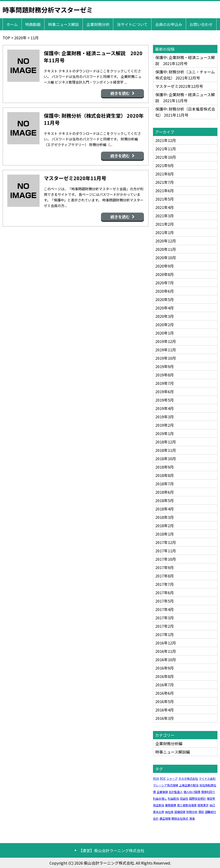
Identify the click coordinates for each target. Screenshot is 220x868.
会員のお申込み (169, 24)
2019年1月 (165, 433)
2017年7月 (165, 584)
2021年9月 (165, 165)
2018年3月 (165, 517)
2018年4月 (165, 509)
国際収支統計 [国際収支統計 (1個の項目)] (197, 799)
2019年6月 (165, 391)
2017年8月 (165, 576)
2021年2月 (165, 224)
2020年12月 (166, 241)
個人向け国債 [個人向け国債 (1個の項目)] (192, 792)
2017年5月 (165, 601)
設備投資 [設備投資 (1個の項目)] (180, 812)
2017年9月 (165, 567)
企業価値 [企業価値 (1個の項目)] (162, 792)
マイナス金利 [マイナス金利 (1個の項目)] (207, 779)
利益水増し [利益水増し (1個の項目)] (160, 799)
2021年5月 (165, 199)
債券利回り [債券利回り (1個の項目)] (208, 792)
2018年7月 (165, 484)
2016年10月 (166, 659)
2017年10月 (166, 559)
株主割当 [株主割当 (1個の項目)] (159, 805)
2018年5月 (165, 500)
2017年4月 (165, 609)
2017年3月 (165, 618)
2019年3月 (165, 417)
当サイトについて (132, 24)
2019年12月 (166, 341)
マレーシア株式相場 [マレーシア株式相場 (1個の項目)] (166, 785)
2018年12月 (166, 442)
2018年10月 (166, 458)
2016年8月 (165, 676)
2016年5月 (165, 701)
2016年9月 (165, 668)
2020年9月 (165, 266)
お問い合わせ (201, 24)
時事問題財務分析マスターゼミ (48, 10)
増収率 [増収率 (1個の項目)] (211, 799)
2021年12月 (166, 140)
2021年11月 (166, 149)
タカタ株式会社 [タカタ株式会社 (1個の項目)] (188, 779)
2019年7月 (165, 383)
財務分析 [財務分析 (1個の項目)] (192, 812)
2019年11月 (166, 350)
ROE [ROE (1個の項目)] (163, 779)
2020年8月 (165, 274)
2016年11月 (166, 651)
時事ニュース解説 (63, 24)
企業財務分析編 (169, 743)
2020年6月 (165, 291)
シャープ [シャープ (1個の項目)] (172, 779)
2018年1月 (165, 534)
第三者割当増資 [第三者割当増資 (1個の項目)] (187, 805)
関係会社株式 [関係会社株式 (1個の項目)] (180, 819)
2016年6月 (165, 693)
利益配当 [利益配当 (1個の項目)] (173, 799)
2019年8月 (165, 375)
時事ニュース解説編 (173, 752)
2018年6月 (165, 492)
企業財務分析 (98, 24)
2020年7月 (165, 283)
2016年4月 (165, 710)
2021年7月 (165, 182)
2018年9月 (165, 467)
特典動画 (33, 24)
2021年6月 (165, 190)
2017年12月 (166, 542)
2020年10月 (166, 257)
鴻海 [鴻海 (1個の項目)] (192, 819)
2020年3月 (165, 316)
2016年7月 (165, 685)
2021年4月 (165, 207)
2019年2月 (165, 425)
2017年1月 (165, 634)
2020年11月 (166, 249)
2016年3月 (165, 718)
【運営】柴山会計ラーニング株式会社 (112, 850)
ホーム (12, 24)
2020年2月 (165, 324)
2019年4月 (165, 408)
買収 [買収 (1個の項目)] (201, 812)
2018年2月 (165, 525)
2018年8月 (165, 475)
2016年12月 (166, 643)
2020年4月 (165, 308)
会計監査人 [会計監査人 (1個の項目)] (176, 792)
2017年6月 (165, 592)
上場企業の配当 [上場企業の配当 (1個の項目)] (189, 785)
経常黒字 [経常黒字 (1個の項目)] (203, 805)
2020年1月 (165, 333)
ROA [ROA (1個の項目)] (156, 779)
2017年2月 (165, 626)
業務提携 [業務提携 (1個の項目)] (171, 805)
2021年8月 (165, 174)
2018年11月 (166, 450)
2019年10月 (166, 358)
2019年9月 (165, 366)
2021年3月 (165, 216)
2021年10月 (166, 157)
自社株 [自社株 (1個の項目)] (169, 812)
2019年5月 (165, 400)
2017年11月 (166, 551)
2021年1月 (165, 232)
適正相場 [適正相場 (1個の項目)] (165, 819)
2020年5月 (165, 299)
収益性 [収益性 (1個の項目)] (184, 799)
